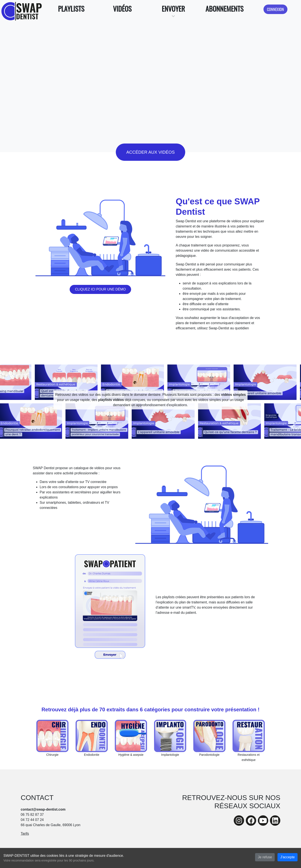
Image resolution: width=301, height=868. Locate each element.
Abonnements (224, 9)
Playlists (71, 9)
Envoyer (173, 9)
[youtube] (263, 821)
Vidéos (122, 9)
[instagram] (239, 821)
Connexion (275, 9)
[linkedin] (275, 821)
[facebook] (251, 821)
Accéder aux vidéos (151, 152)
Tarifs (25, 834)
